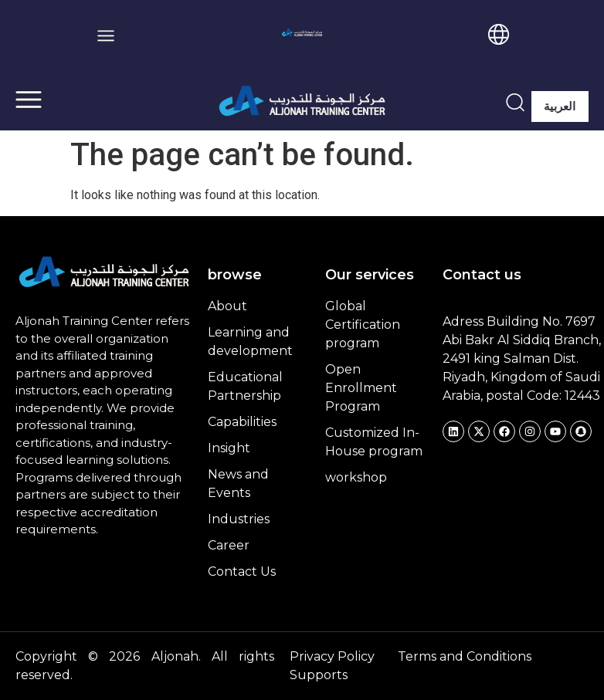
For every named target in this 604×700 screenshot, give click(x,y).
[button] (106, 36)
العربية (560, 106)
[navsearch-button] (515, 102)
